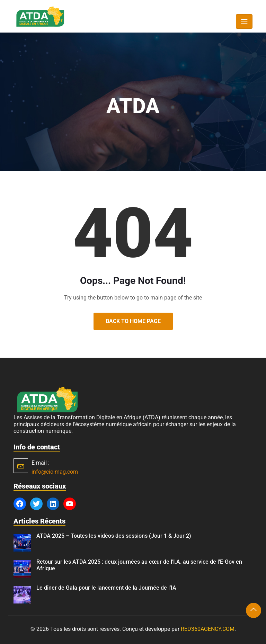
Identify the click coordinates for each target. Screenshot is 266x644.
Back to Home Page (133, 321)
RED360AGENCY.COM (208, 629)
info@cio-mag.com (55, 472)
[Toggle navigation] (244, 21)
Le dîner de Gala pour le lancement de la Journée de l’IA (106, 588)
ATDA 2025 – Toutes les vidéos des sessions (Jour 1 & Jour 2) (114, 536)
